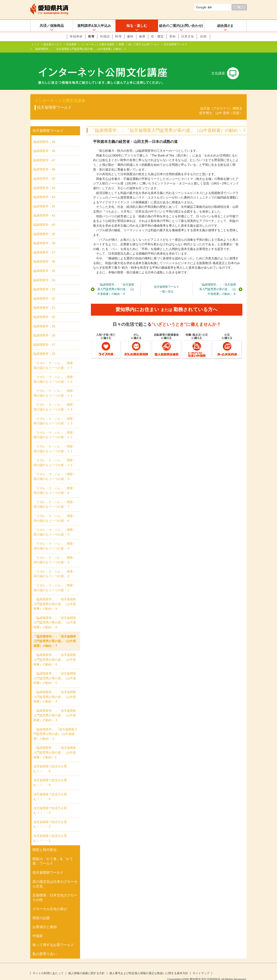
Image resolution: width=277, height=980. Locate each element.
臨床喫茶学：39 (44, 227)
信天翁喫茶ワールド (176, 44)
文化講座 (71, 44)
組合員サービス (53, 44)
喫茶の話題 (41, 911)
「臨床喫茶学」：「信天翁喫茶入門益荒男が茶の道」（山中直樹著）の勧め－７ (55, 634)
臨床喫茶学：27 (44, 338)
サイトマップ (201, 966)
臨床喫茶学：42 (44, 199)
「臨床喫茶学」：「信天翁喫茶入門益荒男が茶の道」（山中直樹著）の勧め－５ (55, 671)
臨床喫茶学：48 (44, 144)
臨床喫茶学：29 (44, 319)
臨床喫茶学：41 (44, 208)
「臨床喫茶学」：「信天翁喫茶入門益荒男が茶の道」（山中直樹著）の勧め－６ (116, 282)
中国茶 (38, 929)
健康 (142, 36)
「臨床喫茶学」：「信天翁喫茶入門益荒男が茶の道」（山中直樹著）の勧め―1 (55, 745)
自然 (203, 36)
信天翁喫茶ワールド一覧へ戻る (167, 282)
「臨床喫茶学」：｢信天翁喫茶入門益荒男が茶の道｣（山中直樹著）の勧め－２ (56, 727)
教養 (91, 36)
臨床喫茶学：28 (44, 328)
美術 (172, 36)
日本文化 (188, 36)
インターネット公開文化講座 (98, 44)
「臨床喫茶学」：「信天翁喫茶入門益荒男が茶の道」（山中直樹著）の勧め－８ (218, 282)
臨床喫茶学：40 (44, 218)
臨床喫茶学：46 (44, 162)
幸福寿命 (76, 36)
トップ (35, 44)
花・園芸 (157, 36)
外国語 (105, 36)
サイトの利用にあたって (48, 966)
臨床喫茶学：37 (44, 245)
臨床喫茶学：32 (44, 292)
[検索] (212, 7)
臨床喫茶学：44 (44, 181)
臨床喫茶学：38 (44, 236)
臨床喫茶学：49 (44, 135)
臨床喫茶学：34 (44, 273)
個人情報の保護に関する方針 (86, 966)
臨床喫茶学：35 (44, 264)
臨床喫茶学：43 (44, 190)
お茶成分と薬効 (45, 920)
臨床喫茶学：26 (44, 347)
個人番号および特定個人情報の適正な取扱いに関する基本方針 (149, 966)
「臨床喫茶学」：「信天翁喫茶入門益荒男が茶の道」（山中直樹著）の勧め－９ (55, 597)
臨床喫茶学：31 (44, 301)
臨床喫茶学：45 (44, 172)
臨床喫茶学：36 (44, 255)
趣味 (130, 36)
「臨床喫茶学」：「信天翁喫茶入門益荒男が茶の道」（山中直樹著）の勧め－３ (55, 708)
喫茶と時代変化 (45, 843)
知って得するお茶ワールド (144, 44)
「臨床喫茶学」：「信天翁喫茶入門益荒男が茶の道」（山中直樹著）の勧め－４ (55, 690)
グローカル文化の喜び (50, 902)
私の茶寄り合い (45, 947)
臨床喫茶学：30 (44, 310)
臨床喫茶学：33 (44, 282)
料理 (118, 36)
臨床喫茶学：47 (44, 153)
